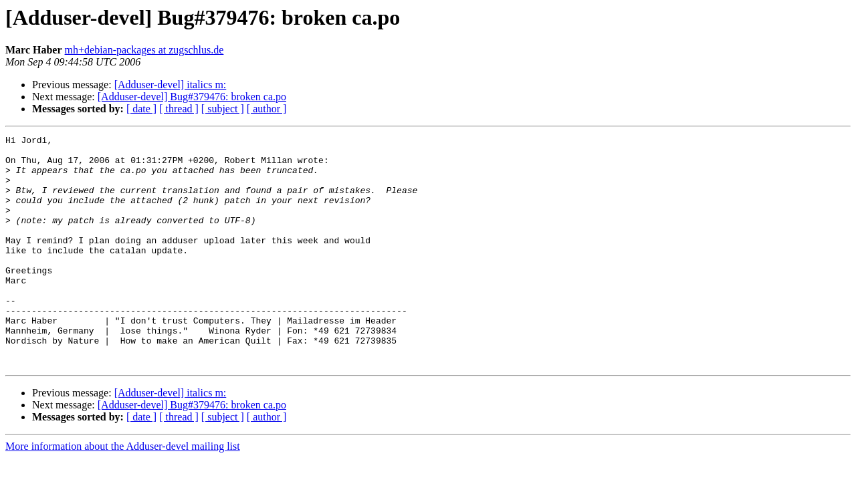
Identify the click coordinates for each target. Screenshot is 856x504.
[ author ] (267, 109)
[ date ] (141, 109)
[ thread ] (179, 109)
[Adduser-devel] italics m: (171, 85)
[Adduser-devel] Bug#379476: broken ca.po (192, 97)
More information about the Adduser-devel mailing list (123, 492)
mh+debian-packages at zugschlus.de (144, 50)
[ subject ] (223, 109)
